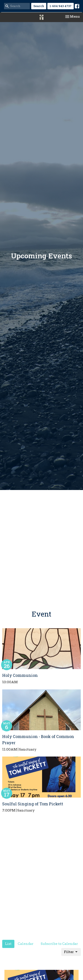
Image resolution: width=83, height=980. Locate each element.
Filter (71, 952)
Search (39, 6)
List (8, 944)
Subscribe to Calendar (59, 944)
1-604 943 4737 (61, 6)
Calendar (26, 944)
